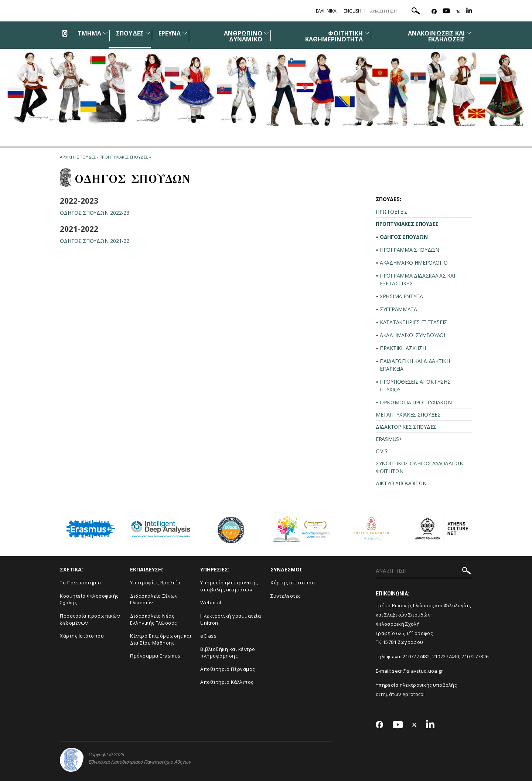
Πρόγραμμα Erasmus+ (157, 656)
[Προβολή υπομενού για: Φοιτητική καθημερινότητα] (367, 33)
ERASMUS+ (389, 439)
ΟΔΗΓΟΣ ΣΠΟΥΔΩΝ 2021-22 (95, 241)
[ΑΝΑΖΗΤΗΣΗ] (396, 11)
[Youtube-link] (446, 12)
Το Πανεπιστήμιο (81, 583)
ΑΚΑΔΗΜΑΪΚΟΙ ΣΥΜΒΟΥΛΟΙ (412, 335)
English (352, 11)
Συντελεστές (286, 596)
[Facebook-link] (434, 12)
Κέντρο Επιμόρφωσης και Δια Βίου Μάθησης (161, 639)
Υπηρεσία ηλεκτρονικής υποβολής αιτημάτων (229, 586)
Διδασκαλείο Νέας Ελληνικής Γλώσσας (154, 619)
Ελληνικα (326, 11)
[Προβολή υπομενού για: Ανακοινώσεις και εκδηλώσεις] (469, 33)
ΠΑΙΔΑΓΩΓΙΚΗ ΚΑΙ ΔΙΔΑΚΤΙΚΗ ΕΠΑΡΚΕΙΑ (415, 365)
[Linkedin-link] (469, 12)
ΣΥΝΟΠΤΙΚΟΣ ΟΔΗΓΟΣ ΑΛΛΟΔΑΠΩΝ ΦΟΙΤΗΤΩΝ (420, 467)
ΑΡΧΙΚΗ (67, 157)
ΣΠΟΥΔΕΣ (130, 33)
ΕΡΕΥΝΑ (170, 33)
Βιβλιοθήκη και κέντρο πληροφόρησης (228, 653)
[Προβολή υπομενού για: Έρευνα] (185, 33)
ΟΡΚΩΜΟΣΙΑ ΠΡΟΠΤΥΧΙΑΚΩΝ (416, 402)
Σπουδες (86, 157)
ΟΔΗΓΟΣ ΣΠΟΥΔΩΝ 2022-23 (95, 213)
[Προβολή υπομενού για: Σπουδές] (148, 33)
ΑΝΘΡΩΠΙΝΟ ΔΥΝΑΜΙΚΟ (243, 36)
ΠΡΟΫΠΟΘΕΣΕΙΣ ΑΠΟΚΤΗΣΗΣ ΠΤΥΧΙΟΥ (415, 386)
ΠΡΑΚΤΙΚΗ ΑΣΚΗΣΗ (403, 348)
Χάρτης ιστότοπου (293, 583)
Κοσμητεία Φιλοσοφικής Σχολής (89, 599)
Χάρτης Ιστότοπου (82, 636)
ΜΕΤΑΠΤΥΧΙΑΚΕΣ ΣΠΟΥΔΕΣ (408, 415)
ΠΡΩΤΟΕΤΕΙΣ (392, 212)
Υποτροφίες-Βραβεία (155, 583)
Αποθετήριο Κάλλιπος (227, 682)
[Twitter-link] (458, 12)
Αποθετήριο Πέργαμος (228, 669)
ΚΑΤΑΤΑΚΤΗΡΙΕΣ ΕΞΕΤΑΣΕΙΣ (413, 322)
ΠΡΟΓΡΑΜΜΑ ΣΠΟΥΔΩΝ (410, 250)
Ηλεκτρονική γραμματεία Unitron (231, 619)
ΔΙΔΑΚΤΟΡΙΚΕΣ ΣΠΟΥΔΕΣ (406, 427)
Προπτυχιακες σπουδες (124, 157)
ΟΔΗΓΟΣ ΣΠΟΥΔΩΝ (404, 237)
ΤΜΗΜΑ (89, 33)
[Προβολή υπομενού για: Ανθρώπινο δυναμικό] (266, 33)
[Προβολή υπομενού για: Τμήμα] (105, 33)
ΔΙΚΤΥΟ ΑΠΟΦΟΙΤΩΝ (401, 483)
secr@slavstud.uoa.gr (417, 671)
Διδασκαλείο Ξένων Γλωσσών (154, 599)
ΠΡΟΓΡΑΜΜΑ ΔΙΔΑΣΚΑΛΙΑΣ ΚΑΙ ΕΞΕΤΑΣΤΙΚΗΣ (417, 279)
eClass (208, 636)
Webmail (211, 602)
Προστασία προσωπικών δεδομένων (90, 619)
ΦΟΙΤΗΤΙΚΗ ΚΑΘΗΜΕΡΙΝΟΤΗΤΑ (334, 36)
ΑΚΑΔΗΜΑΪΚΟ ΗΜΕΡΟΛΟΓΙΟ (414, 263)
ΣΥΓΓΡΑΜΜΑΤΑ (398, 309)
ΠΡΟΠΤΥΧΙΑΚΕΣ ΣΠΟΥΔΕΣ (407, 224)
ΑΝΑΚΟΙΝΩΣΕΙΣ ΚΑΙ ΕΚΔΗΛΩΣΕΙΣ (436, 36)
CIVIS (382, 451)
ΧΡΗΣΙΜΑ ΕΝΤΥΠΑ (401, 296)
